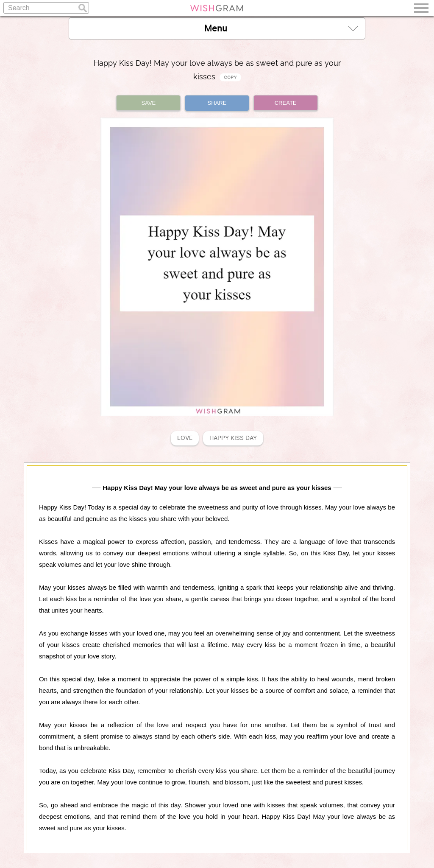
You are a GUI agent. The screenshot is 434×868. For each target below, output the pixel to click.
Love (185, 438)
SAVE (149, 103)
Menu (281, 28)
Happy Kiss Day (233, 438)
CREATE (286, 103)
